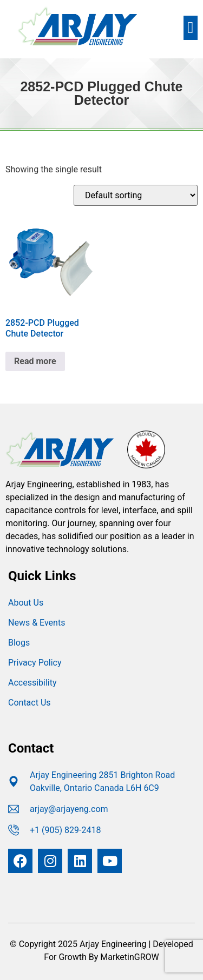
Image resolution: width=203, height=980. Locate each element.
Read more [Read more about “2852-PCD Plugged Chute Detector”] (35, 361)
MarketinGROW (129, 957)
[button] (191, 28)
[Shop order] (136, 195)
